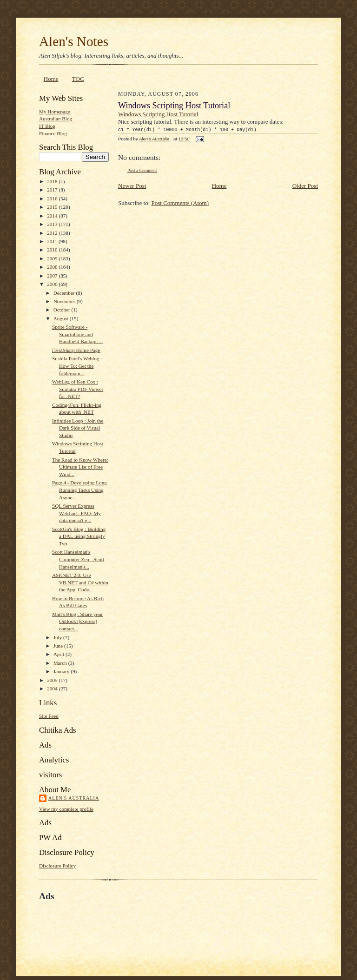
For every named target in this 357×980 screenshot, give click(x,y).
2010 (53, 250)
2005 (53, 680)
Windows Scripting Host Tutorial (158, 114)
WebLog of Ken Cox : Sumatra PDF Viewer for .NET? (78, 389)
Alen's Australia (74, 798)
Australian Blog (56, 119)
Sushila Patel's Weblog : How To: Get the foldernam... (77, 366)
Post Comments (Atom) (180, 203)
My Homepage (55, 112)
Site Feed (49, 716)
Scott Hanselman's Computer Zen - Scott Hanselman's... (78, 559)
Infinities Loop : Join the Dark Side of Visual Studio (78, 428)
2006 (53, 284)
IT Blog (47, 126)
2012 (53, 233)
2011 (53, 241)
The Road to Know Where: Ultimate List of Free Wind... (80, 467)
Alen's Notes (74, 41)
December (65, 293)
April (59, 654)
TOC (78, 79)
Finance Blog (53, 133)
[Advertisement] (148, 923)
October (63, 310)
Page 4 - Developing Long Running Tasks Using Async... (79, 490)
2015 (53, 207)
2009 (53, 258)
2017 (53, 190)
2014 (53, 216)
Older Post (305, 186)
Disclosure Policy (57, 866)
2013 (53, 224)
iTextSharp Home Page (76, 350)
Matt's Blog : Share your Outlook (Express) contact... (77, 621)
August (62, 318)
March (61, 663)
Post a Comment (142, 170)
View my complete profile (66, 809)
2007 (53, 276)
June (59, 646)
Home (51, 79)
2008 (53, 267)
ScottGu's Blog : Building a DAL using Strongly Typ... (79, 536)
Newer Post (132, 186)
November (65, 301)
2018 (53, 181)
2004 (53, 689)
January (62, 671)
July (58, 637)
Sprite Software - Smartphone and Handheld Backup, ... (77, 334)
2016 (53, 199)
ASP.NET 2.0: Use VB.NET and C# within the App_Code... (80, 582)
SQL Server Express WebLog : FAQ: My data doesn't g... (76, 513)
